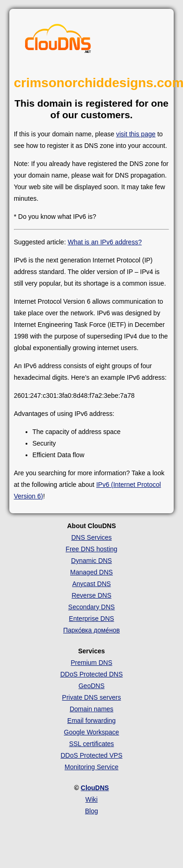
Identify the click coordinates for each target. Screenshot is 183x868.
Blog (91, 811)
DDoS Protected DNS (92, 674)
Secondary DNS (91, 607)
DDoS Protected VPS (91, 755)
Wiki (91, 799)
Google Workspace (92, 732)
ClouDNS (95, 788)
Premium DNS (91, 663)
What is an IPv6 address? (105, 242)
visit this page (136, 134)
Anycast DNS (91, 584)
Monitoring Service (91, 767)
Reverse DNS (91, 595)
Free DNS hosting (91, 549)
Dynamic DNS (91, 561)
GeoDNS (91, 686)
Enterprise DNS (91, 619)
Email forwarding (91, 721)
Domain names (91, 709)
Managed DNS (91, 572)
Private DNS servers (92, 697)
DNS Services (91, 537)
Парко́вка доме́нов (91, 630)
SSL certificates (92, 744)
